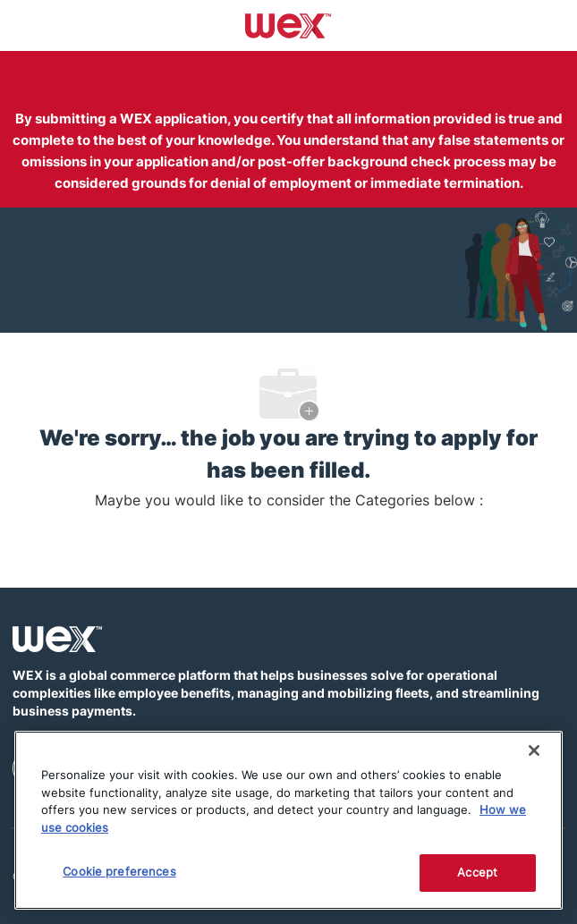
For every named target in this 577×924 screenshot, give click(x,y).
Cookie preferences (119, 871)
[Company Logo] (288, 24)
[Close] (534, 750)
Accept (477, 872)
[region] (288, 820)
